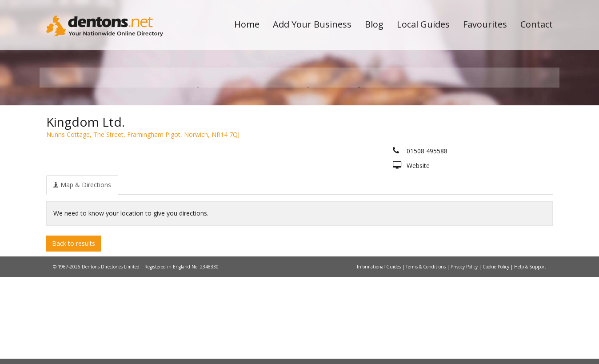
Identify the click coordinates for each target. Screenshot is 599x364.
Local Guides (423, 24)
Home (247, 24)
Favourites (485, 24)
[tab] (82, 272)
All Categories (287, 158)
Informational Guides (379, 354)
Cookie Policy (497, 354)
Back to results (74, 330)
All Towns (89, 158)
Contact (537, 24)
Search (492, 143)
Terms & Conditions (426, 354)
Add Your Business (312, 24)
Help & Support (530, 354)
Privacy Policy (465, 354)
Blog (374, 24)
